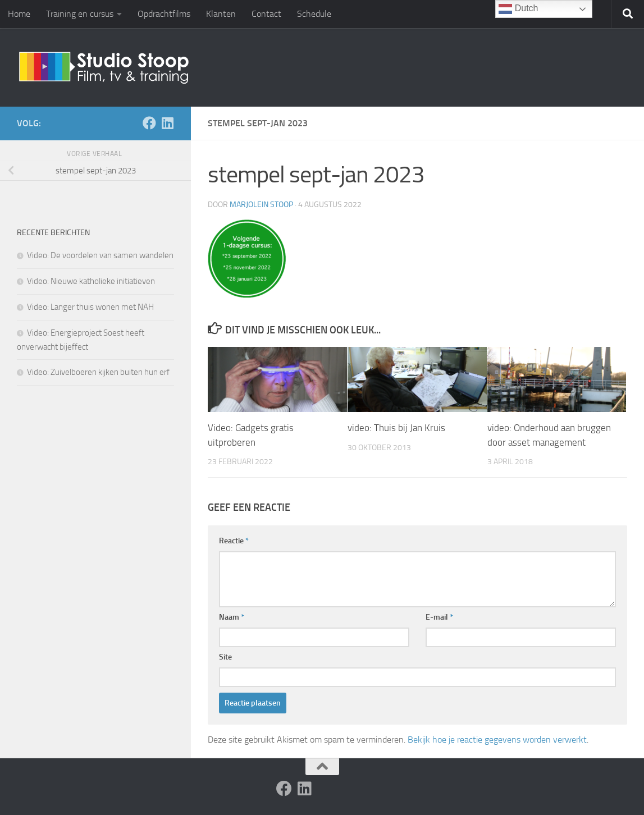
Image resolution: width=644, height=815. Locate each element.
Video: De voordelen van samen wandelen (100, 255)
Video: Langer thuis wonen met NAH (90, 307)
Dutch (518, 9)
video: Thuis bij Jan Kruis (396, 428)
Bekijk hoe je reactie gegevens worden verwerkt (497, 740)
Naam (232, 617)
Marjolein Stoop (261, 205)
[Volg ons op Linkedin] (167, 123)
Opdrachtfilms (164, 14)
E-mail (439, 617)
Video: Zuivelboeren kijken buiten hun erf (98, 372)
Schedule (314, 14)
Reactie (234, 541)
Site (225, 657)
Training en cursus (80, 14)
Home (19, 14)
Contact (266, 14)
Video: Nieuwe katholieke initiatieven (91, 281)
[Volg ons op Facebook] (149, 123)
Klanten (221, 14)
